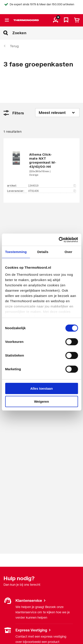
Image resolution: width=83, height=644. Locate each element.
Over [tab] (69, 252)
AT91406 (52, 191)
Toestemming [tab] (16, 252)
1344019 (52, 186)
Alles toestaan (42, 388)
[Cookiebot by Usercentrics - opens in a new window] (59, 240)
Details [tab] (43, 252)
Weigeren (41, 401)
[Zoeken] (48, 33)
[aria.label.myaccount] (56, 20)
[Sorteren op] (57, 113)
